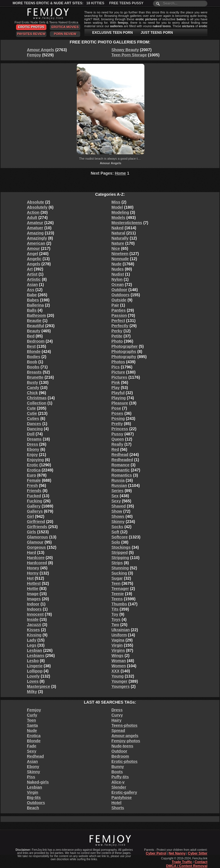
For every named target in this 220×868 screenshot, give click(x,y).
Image (33, 594)
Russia (118, 480)
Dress (33, 444)
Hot (30, 578)
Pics (116, 367)
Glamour (35, 542)
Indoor (33, 604)
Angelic (34, 259)
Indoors (34, 609)
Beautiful (36, 326)
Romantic (121, 470)
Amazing (35, 233)
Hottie (33, 589)
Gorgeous (36, 547)
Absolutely (37, 207)
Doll (31, 434)
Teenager (120, 589)
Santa (32, 725)
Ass (31, 290)
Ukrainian (121, 630)
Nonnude (120, 259)
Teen (116, 583)
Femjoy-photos (126, 741)
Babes (33, 300)
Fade (32, 746)
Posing (118, 419)
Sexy (116, 501)
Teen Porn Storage (129, 55)
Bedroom (36, 341)
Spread (118, 731)
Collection (37, 403)
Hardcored (37, 563)
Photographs (124, 352)
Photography (124, 357)
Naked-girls (38, 782)
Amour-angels (125, 736)
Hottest (34, 583)
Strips (117, 563)
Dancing (35, 429)
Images (34, 599)
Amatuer (35, 228)
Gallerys (35, 511)
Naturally (120, 238)
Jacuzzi (34, 625)
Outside (119, 300)
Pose (116, 408)
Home (120, 173)
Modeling (120, 212)
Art (30, 269)
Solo (116, 542)
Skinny (118, 522)
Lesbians (36, 656)
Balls (32, 310)
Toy (115, 614)
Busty (33, 382)
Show (117, 511)
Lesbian (35, 650)
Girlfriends (37, 527)
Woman (119, 661)
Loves (33, 681)
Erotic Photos (31, 27)
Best (31, 346)
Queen (118, 439)
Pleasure (120, 403)
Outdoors (120, 295)
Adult (32, 218)
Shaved (119, 506)
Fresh (32, 486)
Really (117, 444)
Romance (120, 465)
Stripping (120, 558)
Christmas (37, 398)
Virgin (117, 645)
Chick (32, 393)
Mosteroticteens (127, 223)
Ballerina (35, 305)
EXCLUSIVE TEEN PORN (112, 33)
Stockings (121, 547)
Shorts (118, 808)
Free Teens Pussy (126, 3)
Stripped (120, 553)
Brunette (35, 377)
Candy (33, 388)
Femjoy (34, 55)
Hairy (116, 720)
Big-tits (34, 798)
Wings (117, 656)
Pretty (117, 424)
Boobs (33, 367)
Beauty (34, 331)
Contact (201, 862)
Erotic (33, 465)
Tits (115, 609)
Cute (31, 408)
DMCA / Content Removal (187, 866)
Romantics (122, 475)
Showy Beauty (125, 50)
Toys (116, 620)
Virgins (118, 650)
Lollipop (35, 671)
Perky (117, 331)
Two (115, 625)
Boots (117, 772)
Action (33, 212)
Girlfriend (36, 522)
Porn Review (65, 34)
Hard (32, 553)
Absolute (36, 202)
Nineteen (120, 254)
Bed (31, 336)
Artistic (34, 279)
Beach (33, 808)
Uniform (119, 635)
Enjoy (32, 455)
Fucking (35, 501)
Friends (34, 491)
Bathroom (36, 315)
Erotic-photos (124, 762)
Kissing (34, 635)
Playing (119, 398)
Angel (33, 254)
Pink (116, 382)
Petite (117, 336)
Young (118, 676)
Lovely (33, 676)
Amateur (35, 223)
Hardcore (36, 558)
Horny (33, 573)
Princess (120, 429)
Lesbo (33, 661)
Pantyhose (122, 798)
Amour (33, 248)
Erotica (34, 470)
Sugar (117, 578)
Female (34, 480)
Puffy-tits (120, 777)
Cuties (33, 419)
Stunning (120, 568)
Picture (118, 372)
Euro (32, 475)
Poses (117, 413)
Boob (32, 362)
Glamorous (38, 537)
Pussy (117, 434)
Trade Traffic (182, 862)
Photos (118, 362)
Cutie (32, 413)
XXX (115, 671)
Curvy (117, 715)
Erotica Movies (65, 27)
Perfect (118, 321)
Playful (118, 393)
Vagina (118, 640)
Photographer (125, 346)
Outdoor (119, 290)
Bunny (118, 767)
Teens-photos (124, 725)
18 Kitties (95, 3)
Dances (34, 424)
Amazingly (37, 238)
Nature (118, 243)
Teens (117, 599)
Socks (117, 527)
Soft (115, 532)
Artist (32, 274)
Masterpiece (39, 686)
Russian (119, 486)
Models (118, 218)
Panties (119, 310)
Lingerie (35, 666)
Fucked (34, 496)
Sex (115, 496)
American (36, 243)
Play (116, 388)
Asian (32, 285)
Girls (32, 532)
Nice (116, 248)
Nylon (117, 279)
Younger (119, 681)
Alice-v (118, 782)
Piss (31, 777)
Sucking (119, 573)
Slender (119, 787)
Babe (32, 295)
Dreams (34, 439)
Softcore (120, 537)
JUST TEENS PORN (157, 33)
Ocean (118, 285)
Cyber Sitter (198, 853)
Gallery (34, 506)
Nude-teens (122, 746)
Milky (32, 692)
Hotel (116, 803)
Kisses (33, 630)
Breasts (34, 372)
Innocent (35, 614)
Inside (33, 620)
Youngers (121, 686)
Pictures (119, 377)
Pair (115, 305)
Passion (119, 315)
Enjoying (35, 460)
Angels (34, 264)
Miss (116, 202)
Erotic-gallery (124, 792)
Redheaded (122, 460)
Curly (32, 715)
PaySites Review (31, 34)
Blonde (34, 352)
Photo (117, 341)
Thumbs (119, 604)
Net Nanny (177, 853)
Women (119, 666)
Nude (116, 264)
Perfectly (120, 326)
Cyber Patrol (156, 853)
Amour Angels (41, 50)
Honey (33, 568)
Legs (32, 645)
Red (115, 449)
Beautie (34, 321)
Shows (118, 516)
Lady (32, 640)
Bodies (34, 357)
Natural (118, 233)
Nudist (118, 274)
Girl (30, 516)
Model (117, 207)
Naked (117, 228)
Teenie (118, 594)
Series (117, 491)
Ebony (33, 449)
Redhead (120, 455)
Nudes (118, 269)
